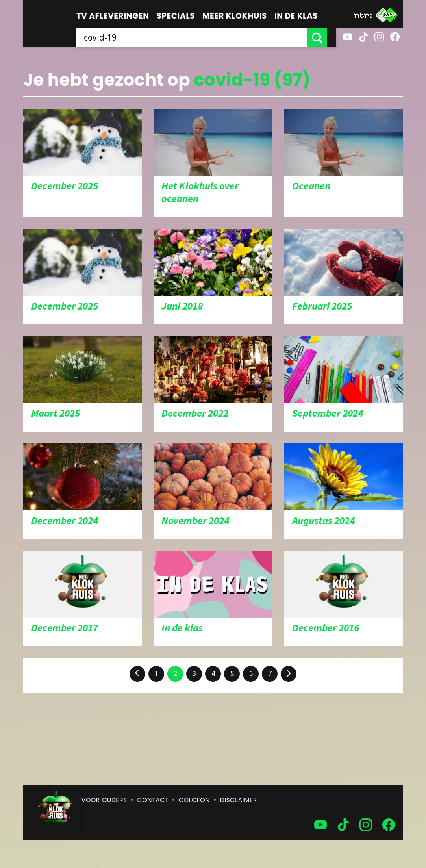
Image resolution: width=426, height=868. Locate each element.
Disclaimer (239, 800)
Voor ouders (104, 800)
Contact (153, 800)
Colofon (194, 800)
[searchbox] (196, 37)
